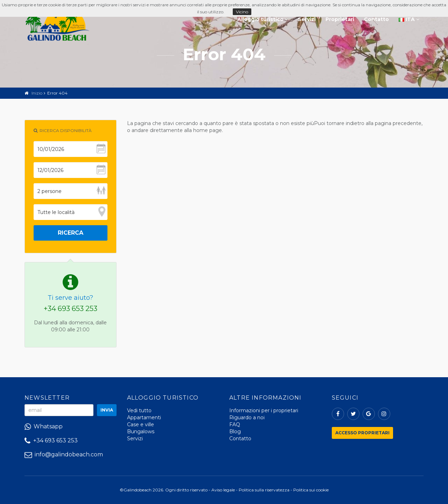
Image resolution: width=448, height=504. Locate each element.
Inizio (37, 93)
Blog (235, 431)
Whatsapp (44, 426)
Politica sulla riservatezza (264, 490)
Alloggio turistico (263, 19)
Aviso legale (223, 490)
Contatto (376, 19)
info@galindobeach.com (64, 454)
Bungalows (141, 431)
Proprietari (340, 19)
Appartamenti (144, 417)
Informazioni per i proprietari (264, 410)
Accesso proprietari (362, 433)
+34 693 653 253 (71, 309)
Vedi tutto (139, 410)
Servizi (307, 19)
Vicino (242, 12)
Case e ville (141, 424)
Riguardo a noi (247, 417)
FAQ (235, 424)
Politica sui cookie (311, 490)
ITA (409, 19)
